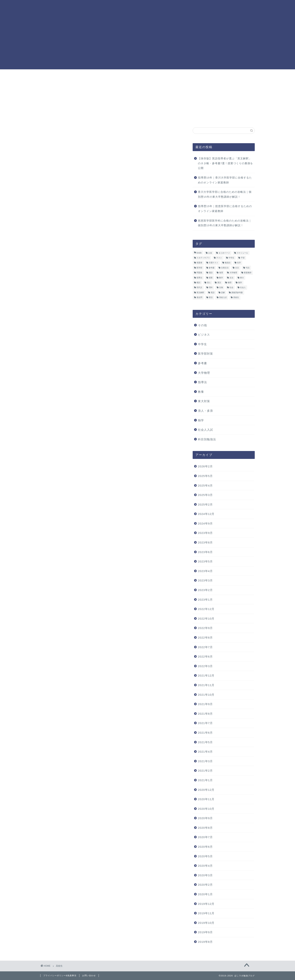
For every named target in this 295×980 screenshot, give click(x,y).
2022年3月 (205, 666)
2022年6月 (205, 656)
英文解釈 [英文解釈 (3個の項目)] (200, 292)
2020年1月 (205, 894)
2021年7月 (205, 723)
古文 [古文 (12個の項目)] (237, 268)
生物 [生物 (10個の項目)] (221, 288)
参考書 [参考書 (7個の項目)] (212, 268)
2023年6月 (205, 552)
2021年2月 (205, 771)
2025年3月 (205, 495)
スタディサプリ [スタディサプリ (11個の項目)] (203, 258)
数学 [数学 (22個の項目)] (221, 278)
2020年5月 (205, 856)
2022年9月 (205, 628)
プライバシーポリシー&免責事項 (60, 975)
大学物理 (204, 373)
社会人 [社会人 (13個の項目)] (243, 288)
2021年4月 (205, 752)
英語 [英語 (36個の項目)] (213, 292)
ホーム (102, 76)
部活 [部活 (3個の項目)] (211, 298)
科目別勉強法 (207, 439)
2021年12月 (206, 675)
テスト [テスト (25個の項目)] (219, 258)
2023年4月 (205, 571)
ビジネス (204, 335)
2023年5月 (205, 561)
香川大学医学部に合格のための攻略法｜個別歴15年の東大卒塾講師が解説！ (225, 194)
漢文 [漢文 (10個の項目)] (219, 283)
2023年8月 (205, 542)
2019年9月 (205, 932)
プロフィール (147, 76)
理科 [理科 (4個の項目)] (211, 288)
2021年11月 (206, 685)
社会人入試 (205, 430)
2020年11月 (206, 799)
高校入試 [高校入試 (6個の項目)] (223, 298)
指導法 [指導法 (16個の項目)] (199, 278)
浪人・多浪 (205, 411)
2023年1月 (205, 600)
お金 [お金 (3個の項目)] (210, 253)
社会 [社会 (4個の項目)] (231, 288)
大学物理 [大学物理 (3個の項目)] (233, 273)
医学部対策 (205, 354)
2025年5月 (205, 476)
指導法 (202, 382)
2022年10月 (206, 619)
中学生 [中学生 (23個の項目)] (231, 258)
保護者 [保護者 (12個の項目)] (199, 263)
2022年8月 (205, 638)
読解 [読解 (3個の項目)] (223, 292)
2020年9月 (205, 818)
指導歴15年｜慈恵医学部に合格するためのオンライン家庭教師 (225, 209)
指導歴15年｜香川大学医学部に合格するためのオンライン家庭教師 (225, 180)
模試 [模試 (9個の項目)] (198, 283)
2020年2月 (205, 885)
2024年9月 (205, 523)
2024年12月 (206, 514)
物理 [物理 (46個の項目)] (230, 283)
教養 (201, 392)
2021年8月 (205, 714)
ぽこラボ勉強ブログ (148, 8)
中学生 (202, 344)
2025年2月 (205, 504)
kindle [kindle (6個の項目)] (199, 253)
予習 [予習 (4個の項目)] (243, 258)
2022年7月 (205, 647)
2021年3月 (205, 761)
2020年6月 (205, 847)
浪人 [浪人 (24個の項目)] (209, 283)
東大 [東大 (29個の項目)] (242, 278)
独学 (201, 420)
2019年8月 (205, 942)
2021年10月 (206, 695)
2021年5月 (205, 742)
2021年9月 (205, 704)
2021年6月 (205, 733)
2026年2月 (205, 466)
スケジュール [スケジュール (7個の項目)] (242, 253)
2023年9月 (205, 533)
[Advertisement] (147, 43)
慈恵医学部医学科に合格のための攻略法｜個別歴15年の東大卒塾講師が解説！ (225, 223)
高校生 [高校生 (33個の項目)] (236, 298)
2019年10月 (206, 923)
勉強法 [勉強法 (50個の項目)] (228, 263)
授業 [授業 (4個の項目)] (211, 278)
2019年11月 (206, 913)
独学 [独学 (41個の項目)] (240, 283)
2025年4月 (205, 485)
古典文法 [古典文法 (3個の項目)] (225, 268)
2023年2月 (205, 590)
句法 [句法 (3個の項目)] (248, 268)
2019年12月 (206, 904)
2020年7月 (205, 837)
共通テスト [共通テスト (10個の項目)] (214, 263)
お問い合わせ (193, 76)
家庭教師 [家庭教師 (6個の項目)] (248, 273)
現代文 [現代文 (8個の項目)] (199, 288)
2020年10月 (206, 809)
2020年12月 (206, 790)
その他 (202, 325)
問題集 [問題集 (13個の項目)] (199, 273)
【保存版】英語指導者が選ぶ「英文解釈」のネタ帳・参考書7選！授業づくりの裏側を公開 (226, 163)
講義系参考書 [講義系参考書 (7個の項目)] (237, 292)
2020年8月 (205, 828)
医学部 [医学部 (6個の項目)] (199, 268)
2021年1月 (205, 780)
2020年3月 (205, 875)
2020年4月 (205, 866)
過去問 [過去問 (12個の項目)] (199, 298)
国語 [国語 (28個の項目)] (211, 273)
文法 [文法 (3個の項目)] (231, 278)
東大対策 (204, 401)
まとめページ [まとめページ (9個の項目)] (224, 253)
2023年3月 (205, 580)
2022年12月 (206, 609)
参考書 (202, 363)
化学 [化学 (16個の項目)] (239, 263)
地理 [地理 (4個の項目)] (221, 273)
